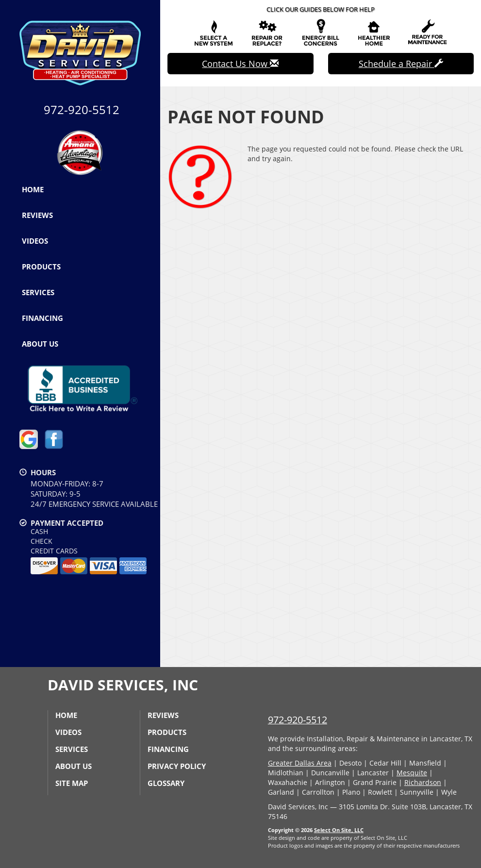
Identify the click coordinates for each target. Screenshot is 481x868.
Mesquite (412, 773)
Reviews (37, 215)
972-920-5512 (298, 720)
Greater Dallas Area (300, 763)
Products (41, 267)
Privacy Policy (177, 766)
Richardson (423, 782)
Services (38, 292)
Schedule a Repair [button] (401, 64)
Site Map (72, 783)
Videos (35, 241)
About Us (40, 344)
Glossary (166, 783)
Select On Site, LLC (339, 830)
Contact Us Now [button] (240, 64)
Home (33, 189)
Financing (42, 318)
